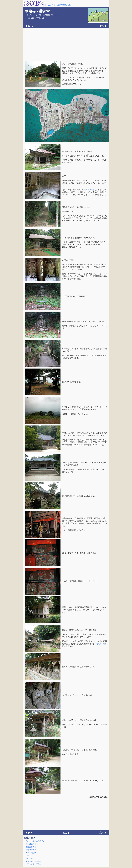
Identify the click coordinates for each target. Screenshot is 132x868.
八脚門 (28, 856)
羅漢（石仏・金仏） (34, 861)
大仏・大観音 (31, 853)
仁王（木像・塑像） (34, 864)
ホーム (47, 5)
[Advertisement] (66, 44)
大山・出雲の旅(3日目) (61, 5)
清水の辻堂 (90, 190)
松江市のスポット (33, 847)
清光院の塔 (101, 644)
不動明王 (29, 858)
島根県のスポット (33, 844)
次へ (102, 26)
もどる (66, 833)
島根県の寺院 (31, 850)
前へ (30, 26)
